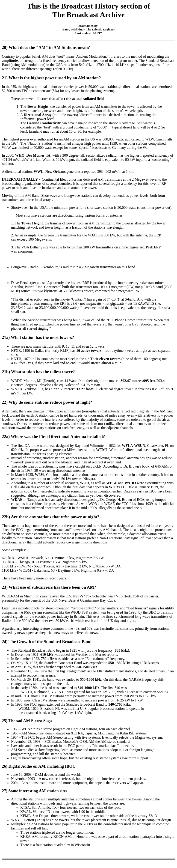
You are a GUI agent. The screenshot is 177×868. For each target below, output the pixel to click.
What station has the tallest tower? (44, 372)
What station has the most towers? (43, 337)
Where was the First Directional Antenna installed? (58, 437)
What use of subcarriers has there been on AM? (52, 587)
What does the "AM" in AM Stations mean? (49, 47)
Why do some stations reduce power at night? (50, 402)
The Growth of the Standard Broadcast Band (50, 642)
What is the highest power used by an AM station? (55, 78)
